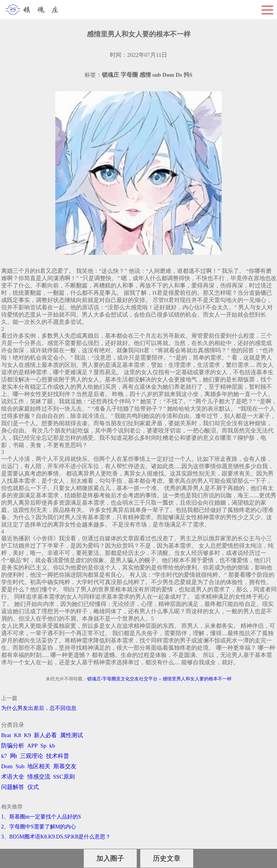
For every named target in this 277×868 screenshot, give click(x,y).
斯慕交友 (65, 766)
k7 (4, 756)
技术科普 (58, 756)
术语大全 (13, 777)
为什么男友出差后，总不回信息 (39, 708)
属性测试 (71, 735)
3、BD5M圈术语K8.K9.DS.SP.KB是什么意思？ (56, 837)
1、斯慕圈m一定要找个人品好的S (41, 817)
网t (14, 756)
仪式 (33, 787)
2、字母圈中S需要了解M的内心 (39, 827)
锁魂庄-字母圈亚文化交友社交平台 (123, 679)
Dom (7, 766)
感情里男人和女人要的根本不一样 (197, 679)
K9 (27, 735)
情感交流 (39, 777)
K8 (17, 735)
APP (32, 746)
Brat (6, 735)
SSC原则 (64, 777)
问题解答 (13, 787)
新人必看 (45, 735)
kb (52, 746)
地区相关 (39, 766)
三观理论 (32, 756)
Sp (43, 746)
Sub (20, 766)
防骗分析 (13, 746)
